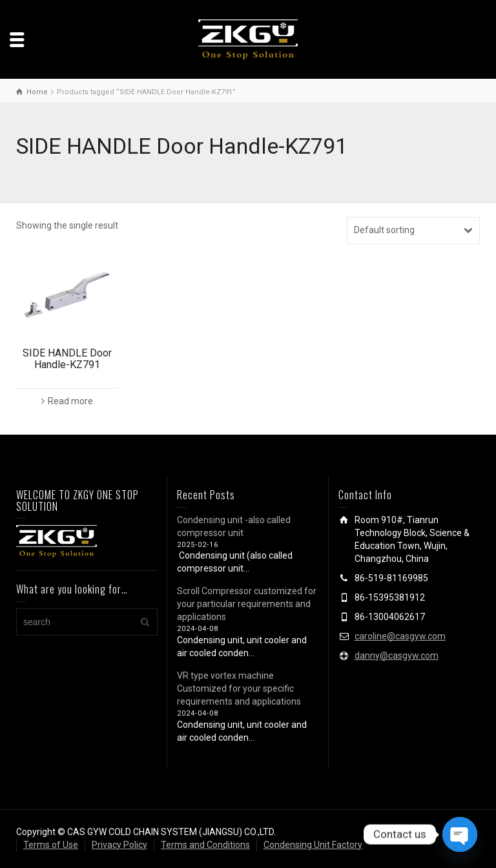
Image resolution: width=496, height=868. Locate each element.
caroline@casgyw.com (400, 636)
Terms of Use (51, 845)
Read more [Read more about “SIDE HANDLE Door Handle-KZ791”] (70, 401)
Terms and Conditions (205, 845)
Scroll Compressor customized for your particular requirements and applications (247, 604)
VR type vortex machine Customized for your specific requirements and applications (239, 688)
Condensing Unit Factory (313, 845)
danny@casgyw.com (397, 656)
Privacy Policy (119, 845)
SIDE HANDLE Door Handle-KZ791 (67, 359)
